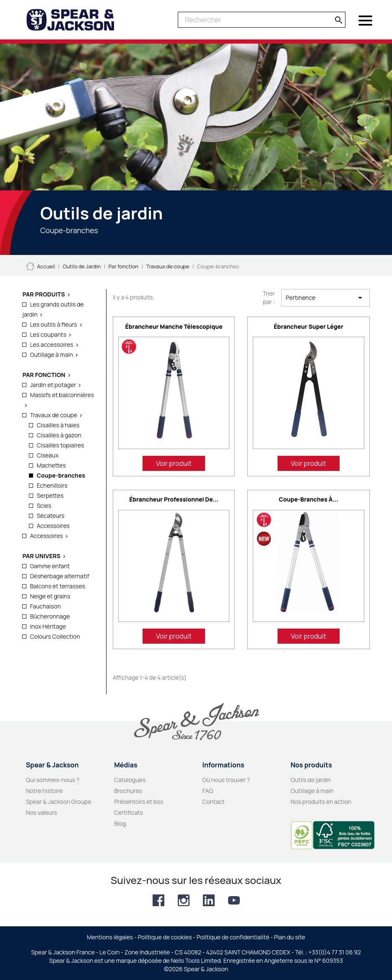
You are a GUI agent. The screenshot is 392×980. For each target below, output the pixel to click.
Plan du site (290, 937)
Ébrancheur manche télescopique (174, 326)
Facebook (158, 900)
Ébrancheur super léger (309, 326)
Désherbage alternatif (59, 576)
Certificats (129, 812)
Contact (214, 802)
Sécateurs (50, 516)
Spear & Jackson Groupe (59, 802)
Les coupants (48, 334)
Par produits (43, 294)
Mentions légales (110, 937)
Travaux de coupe (53, 415)
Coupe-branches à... (309, 499)
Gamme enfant (50, 566)
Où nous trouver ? (226, 780)
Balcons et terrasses (57, 586)
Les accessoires (51, 344)
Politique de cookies (165, 937)
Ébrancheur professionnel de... (174, 499)
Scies (44, 506)
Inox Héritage (48, 626)
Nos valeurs (42, 812)
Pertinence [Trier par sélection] (326, 298)
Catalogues (130, 780)
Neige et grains (50, 596)
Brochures (128, 791)
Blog (120, 823)
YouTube (234, 900)
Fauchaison (45, 606)
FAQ (208, 791)
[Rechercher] (262, 20)
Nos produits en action (321, 802)
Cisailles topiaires (60, 445)
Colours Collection (55, 636)
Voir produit (174, 463)
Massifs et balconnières (62, 395)
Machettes (51, 465)
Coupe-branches (61, 475)
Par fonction (44, 375)
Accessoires (53, 526)
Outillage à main (51, 355)
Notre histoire (44, 791)
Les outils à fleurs (53, 324)
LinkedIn (209, 900)
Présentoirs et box (139, 802)
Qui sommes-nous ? (53, 780)
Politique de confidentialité (233, 937)
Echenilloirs (52, 485)
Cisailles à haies (58, 425)
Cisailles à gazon (59, 435)
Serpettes (50, 495)
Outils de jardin (311, 780)
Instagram (184, 900)
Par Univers (41, 556)
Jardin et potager (53, 385)
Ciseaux (47, 455)
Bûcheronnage (50, 616)
